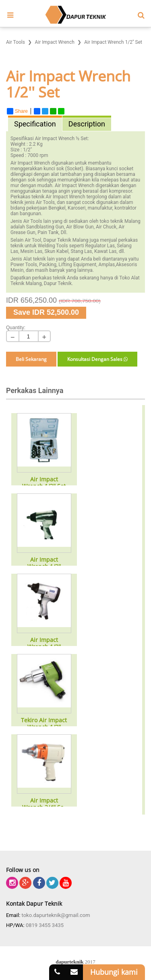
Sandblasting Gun (45, 227)
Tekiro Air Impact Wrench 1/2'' (44, 724)
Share (17, 111)
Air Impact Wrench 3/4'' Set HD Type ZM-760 (44, 804)
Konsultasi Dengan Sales (97, 359)
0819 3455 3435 (45, 925)
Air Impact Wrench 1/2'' (44, 563)
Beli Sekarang (31, 359)
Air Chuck (106, 227)
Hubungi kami (114, 972)
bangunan (30, 214)
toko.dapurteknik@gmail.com (56, 915)
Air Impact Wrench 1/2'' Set (44, 483)
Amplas (107, 265)
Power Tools (24, 265)
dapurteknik (69, 962)
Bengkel (57, 208)
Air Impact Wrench (55, 139)
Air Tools (33, 221)
